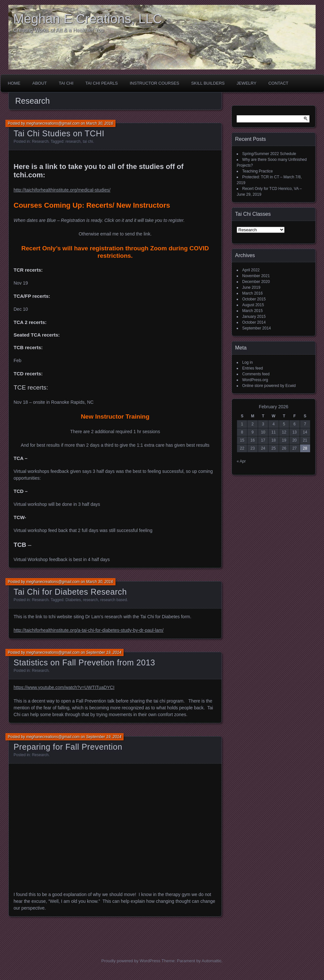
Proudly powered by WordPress (131, 961)
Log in (248, 362)
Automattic (212, 961)
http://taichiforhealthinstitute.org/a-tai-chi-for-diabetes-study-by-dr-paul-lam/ (89, 630)
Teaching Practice (258, 171)
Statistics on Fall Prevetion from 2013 (84, 662)
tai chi (88, 141)
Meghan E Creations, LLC (88, 19)
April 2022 (251, 270)
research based (114, 600)
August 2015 (253, 305)
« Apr (241, 461)
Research (40, 141)
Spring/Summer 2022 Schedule (269, 154)
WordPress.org (255, 380)
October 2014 (254, 322)
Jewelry (247, 83)
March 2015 (252, 311)
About (40, 83)
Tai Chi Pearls (102, 83)
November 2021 (256, 276)
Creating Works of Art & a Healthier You (59, 30)
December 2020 (256, 282)
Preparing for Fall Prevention (68, 747)
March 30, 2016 (99, 123)
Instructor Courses (154, 83)
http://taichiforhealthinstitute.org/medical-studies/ (62, 190)
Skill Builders (208, 83)
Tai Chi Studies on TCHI (59, 133)
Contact (278, 83)
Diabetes (73, 600)
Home (14, 83)
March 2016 (252, 293)
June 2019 (251, 287)
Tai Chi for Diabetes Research (70, 592)
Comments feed (256, 374)
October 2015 (254, 299)
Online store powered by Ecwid (269, 386)
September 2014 (257, 328)
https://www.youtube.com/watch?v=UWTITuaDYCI (64, 687)
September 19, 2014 (104, 652)
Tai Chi (66, 83)
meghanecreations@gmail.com (53, 123)
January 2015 (254, 317)
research (73, 141)
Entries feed (253, 368)
